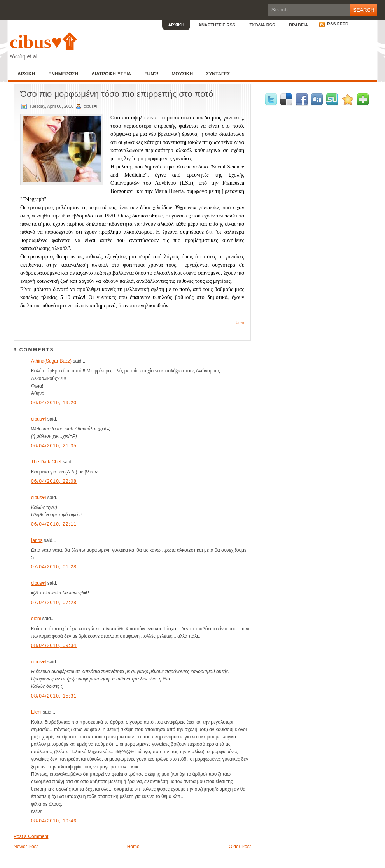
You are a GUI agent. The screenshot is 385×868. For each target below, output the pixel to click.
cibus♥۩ (43, 42)
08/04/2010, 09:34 (54, 645)
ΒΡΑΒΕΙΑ (298, 25)
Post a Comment (31, 836)
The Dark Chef (46, 462)
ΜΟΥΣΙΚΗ (182, 74)
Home (133, 847)
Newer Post (26, 847)
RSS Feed (334, 24)
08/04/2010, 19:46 (54, 821)
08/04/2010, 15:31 (54, 696)
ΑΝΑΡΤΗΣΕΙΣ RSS (217, 25)
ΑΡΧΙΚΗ (176, 25)
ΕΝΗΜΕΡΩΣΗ (63, 74)
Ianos (37, 540)
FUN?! (151, 74)
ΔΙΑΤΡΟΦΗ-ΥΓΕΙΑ (111, 74)
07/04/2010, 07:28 (54, 603)
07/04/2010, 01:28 (54, 567)
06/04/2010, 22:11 (54, 524)
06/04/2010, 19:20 (54, 403)
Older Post (240, 847)
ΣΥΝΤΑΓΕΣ (218, 74)
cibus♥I (38, 419)
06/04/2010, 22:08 (54, 481)
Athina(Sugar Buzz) (51, 361)
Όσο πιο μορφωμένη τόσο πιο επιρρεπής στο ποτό (117, 94)
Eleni (36, 712)
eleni (36, 619)
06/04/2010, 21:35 (54, 446)
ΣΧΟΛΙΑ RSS (262, 25)
